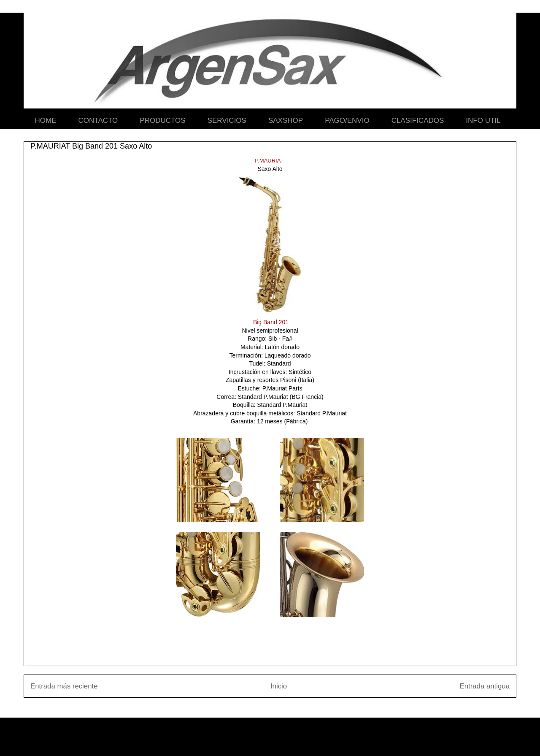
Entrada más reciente (64, 686)
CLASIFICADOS (418, 121)
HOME (46, 121)
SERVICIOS (227, 121)
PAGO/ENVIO (347, 121)
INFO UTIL (483, 121)
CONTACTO (98, 121)
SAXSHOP (286, 121)
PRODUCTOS (162, 121)
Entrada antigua (485, 686)
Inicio (279, 686)
